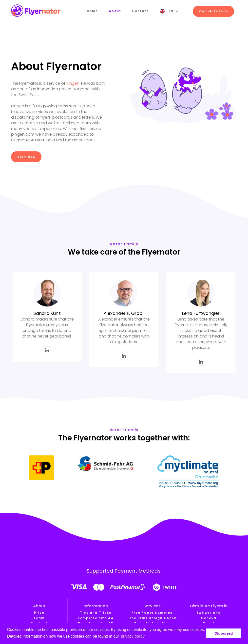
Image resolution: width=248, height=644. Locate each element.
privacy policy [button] (133, 636)
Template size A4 (96, 618)
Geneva (209, 618)
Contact (141, 11)
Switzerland (209, 613)
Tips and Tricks (96, 613)
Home (92, 11)
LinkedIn (47, 349)
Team (39, 618)
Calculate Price (213, 11)
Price (39, 613)
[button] (169, 11)
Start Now (26, 157)
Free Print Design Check (152, 618)
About (115, 11)
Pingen (73, 83)
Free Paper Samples (152, 613)
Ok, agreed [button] (224, 633)
